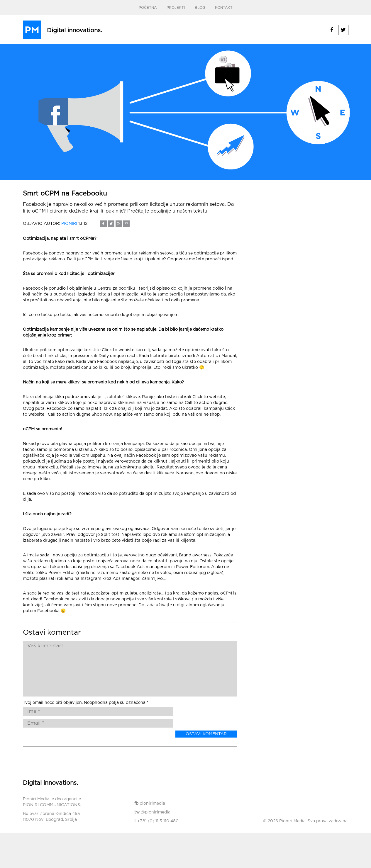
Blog (200, 8)
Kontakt (224, 8)
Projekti (176, 8)
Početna (148, 8)
